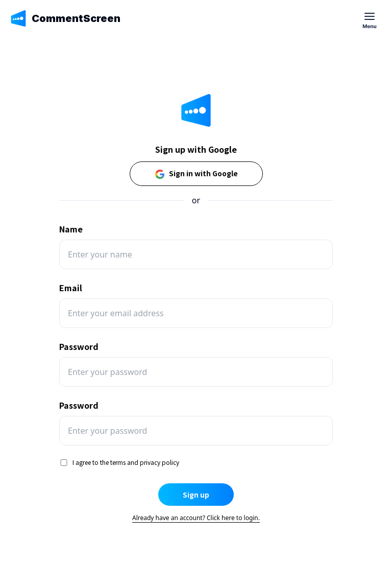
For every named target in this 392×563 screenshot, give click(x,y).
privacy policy (160, 462)
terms (118, 462)
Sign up (196, 495)
